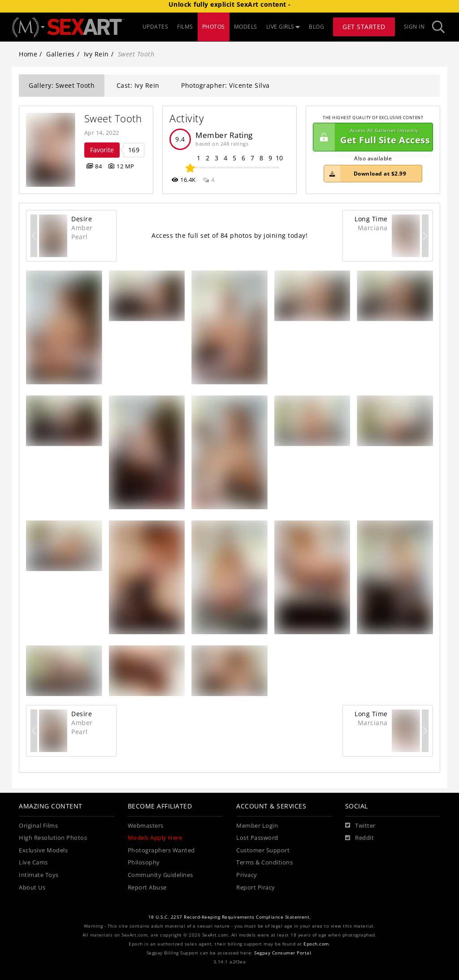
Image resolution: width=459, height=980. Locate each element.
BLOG (316, 27)
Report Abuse (147, 888)
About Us (32, 888)
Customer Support (263, 850)
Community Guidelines (160, 875)
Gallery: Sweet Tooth (62, 85)
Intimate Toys (39, 875)
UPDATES (156, 27)
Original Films (38, 826)
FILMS (185, 27)
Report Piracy (256, 888)
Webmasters (146, 826)
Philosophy (144, 862)
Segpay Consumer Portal (283, 953)
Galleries (61, 54)
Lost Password (257, 838)
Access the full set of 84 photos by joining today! (229, 235)
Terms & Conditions (264, 862)
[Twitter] (360, 826)
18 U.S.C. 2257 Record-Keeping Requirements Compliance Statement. (230, 917)
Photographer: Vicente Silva (225, 85)
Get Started (364, 27)
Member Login (257, 826)
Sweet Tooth (113, 118)
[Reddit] (360, 838)
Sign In (414, 27)
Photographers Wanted (161, 850)
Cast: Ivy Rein (138, 85)
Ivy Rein (96, 54)
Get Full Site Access (372, 137)
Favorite (102, 150)
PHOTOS (214, 27)
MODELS (246, 27)
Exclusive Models (43, 850)
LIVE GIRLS (283, 27)
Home (28, 54)
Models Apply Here (155, 838)
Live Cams (33, 862)
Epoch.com (316, 944)
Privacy (247, 875)
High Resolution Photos (53, 838)
